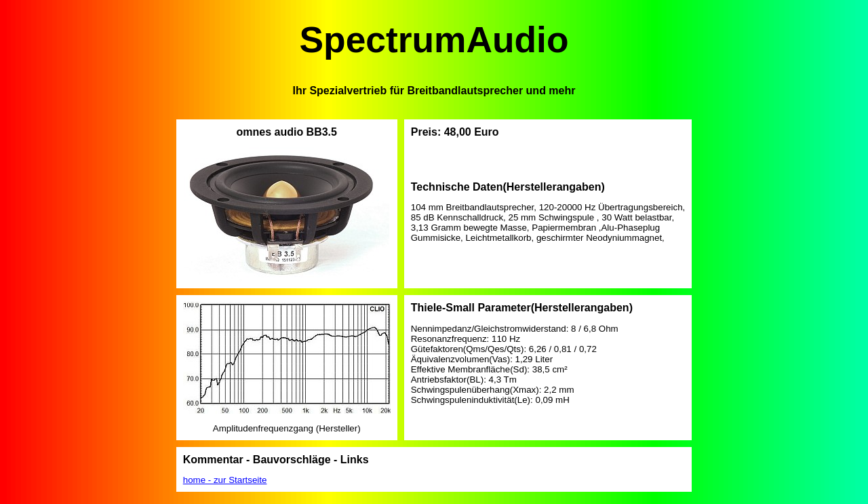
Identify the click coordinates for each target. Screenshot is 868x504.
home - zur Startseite (225, 480)
